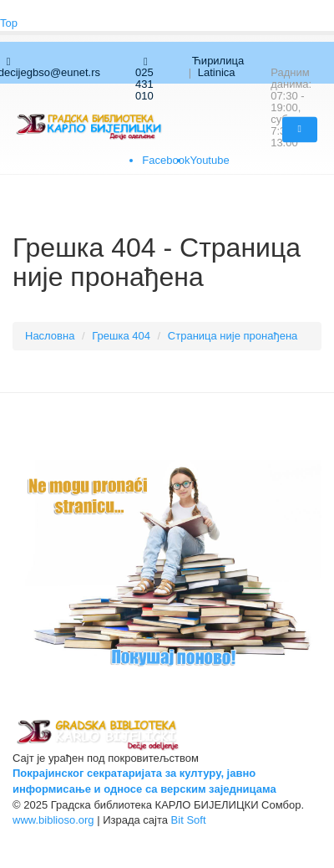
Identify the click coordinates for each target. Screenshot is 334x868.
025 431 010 (144, 79)
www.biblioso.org (53, 820)
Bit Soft (189, 820)
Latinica (217, 72)
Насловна (50, 336)
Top (9, 23)
